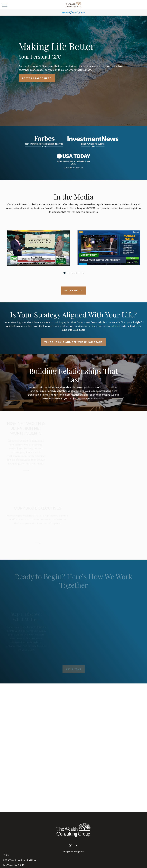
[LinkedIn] (76, 846)
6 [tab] (83, 273)
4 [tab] (75, 273)
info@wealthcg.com (74, 852)
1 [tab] (64, 273)
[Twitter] (70, 846)
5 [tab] (79, 273)
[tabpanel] (38, 248)
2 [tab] (68, 273)
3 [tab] (72, 273)
